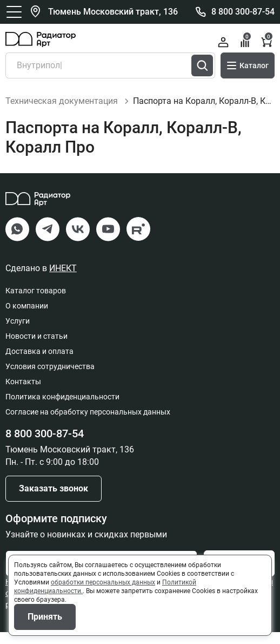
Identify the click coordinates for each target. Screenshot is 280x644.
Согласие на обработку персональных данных (88, 424)
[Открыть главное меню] (14, 12)
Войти (223, 42)
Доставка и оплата (39, 363)
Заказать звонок (54, 500)
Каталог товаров (36, 303)
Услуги (18, 333)
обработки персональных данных (103, 582)
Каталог (248, 65)
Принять (45, 617)
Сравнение (246, 41)
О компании (27, 318)
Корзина (267, 41)
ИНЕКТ (63, 280)
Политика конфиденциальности (62, 409)
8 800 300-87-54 (243, 12)
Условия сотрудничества (50, 378)
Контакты (23, 393)
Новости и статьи (36, 348)
